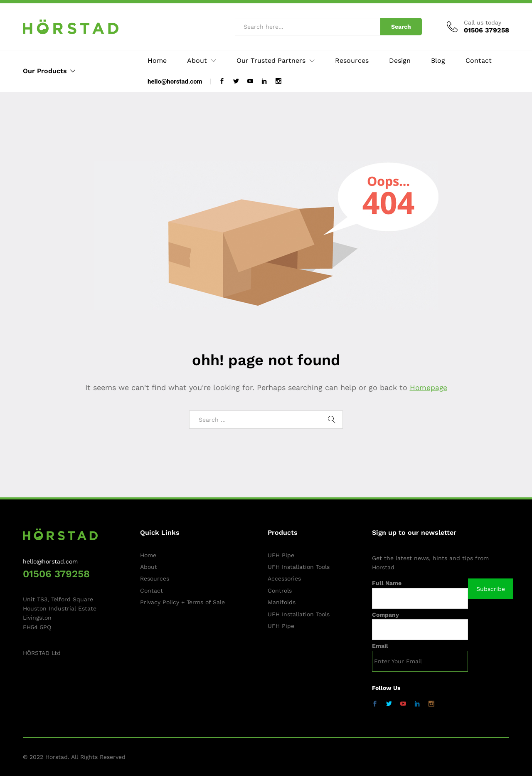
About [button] (197, 61)
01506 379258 (56, 574)
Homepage (429, 387)
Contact (479, 61)
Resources (352, 61)
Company (385, 615)
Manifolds (282, 602)
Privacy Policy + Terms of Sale (182, 602)
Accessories (284, 578)
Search (401, 27)
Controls (280, 591)
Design (400, 61)
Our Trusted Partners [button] (271, 61)
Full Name (387, 583)
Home (157, 61)
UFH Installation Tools (299, 567)
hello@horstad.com (175, 82)
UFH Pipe (281, 555)
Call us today (483, 22)
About (149, 567)
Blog (438, 61)
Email (380, 646)
